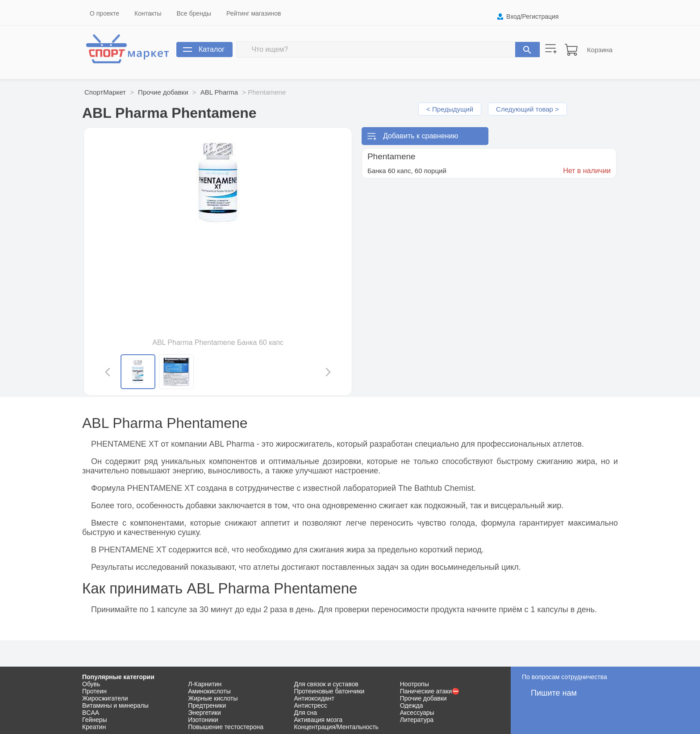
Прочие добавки (163, 92)
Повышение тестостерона (226, 727)
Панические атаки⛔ (430, 691)
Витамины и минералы (115, 705)
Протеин (94, 691)
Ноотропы (415, 684)
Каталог (212, 49)
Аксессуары (417, 713)
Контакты (148, 13)
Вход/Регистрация (532, 17)
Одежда (412, 705)
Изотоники (203, 720)
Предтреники (207, 705)
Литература (417, 720)
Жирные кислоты (213, 698)
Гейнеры (95, 720)
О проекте (104, 13)
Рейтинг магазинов (254, 13)
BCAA (91, 713)
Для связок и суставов (326, 684)
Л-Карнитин (205, 684)
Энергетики (204, 713)
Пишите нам (554, 693)
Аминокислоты (209, 691)
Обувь (91, 684)
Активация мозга (319, 720)
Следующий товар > (527, 109)
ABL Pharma (219, 92)
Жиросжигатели (105, 698)
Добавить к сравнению (421, 136)
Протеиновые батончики (329, 691)
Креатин (94, 727)
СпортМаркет (105, 92)
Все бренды (194, 13)
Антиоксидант (314, 698)
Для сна (306, 713)
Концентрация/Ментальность (336, 727)
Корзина (600, 50)
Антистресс (311, 705)
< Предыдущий (450, 109)
